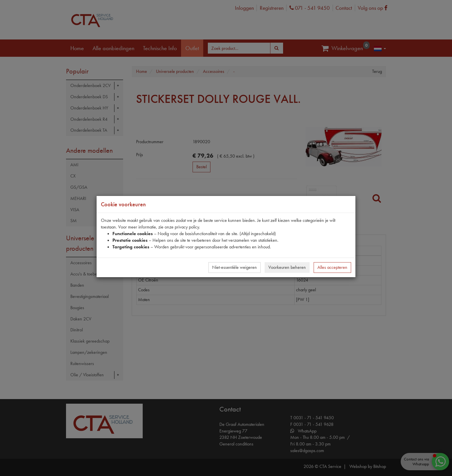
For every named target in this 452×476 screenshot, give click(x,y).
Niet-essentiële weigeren (235, 267)
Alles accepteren (332, 267)
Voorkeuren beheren (287, 267)
